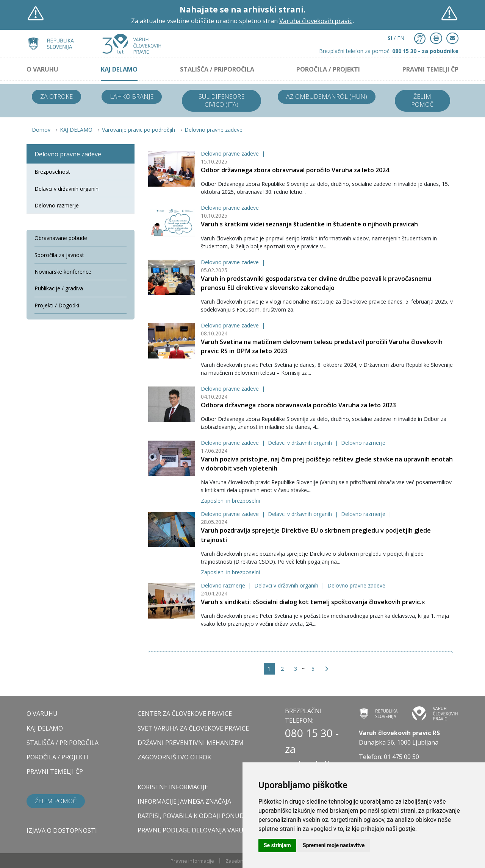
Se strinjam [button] (277, 845)
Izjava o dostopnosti (62, 831)
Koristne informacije (173, 787)
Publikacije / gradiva (59, 288)
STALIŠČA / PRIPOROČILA (217, 69)
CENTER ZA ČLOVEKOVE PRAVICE (185, 714)
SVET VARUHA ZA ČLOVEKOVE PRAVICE (193, 728)
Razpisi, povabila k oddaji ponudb (193, 816)
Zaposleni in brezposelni (230, 501)
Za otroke (56, 97)
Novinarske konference (63, 272)
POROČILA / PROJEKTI (328, 69)
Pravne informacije (192, 861)
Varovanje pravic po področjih (138, 130)
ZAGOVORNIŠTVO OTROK (174, 757)
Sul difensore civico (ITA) (221, 101)
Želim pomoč (422, 101)
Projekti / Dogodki (57, 305)
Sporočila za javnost (59, 255)
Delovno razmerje (363, 443)
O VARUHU (42, 69)
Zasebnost (238, 861)
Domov (41, 130)
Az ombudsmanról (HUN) (327, 97)
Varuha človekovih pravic (316, 21)
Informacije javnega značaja (184, 801)
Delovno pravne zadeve (214, 130)
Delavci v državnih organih (301, 443)
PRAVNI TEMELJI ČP (430, 69)
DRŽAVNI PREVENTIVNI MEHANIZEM (191, 743)
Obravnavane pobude (61, 238)
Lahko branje (132, 97)
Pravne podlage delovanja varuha (195, 830)
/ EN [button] (396, 38)
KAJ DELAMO (119, 69)
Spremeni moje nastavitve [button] (334, 845)
